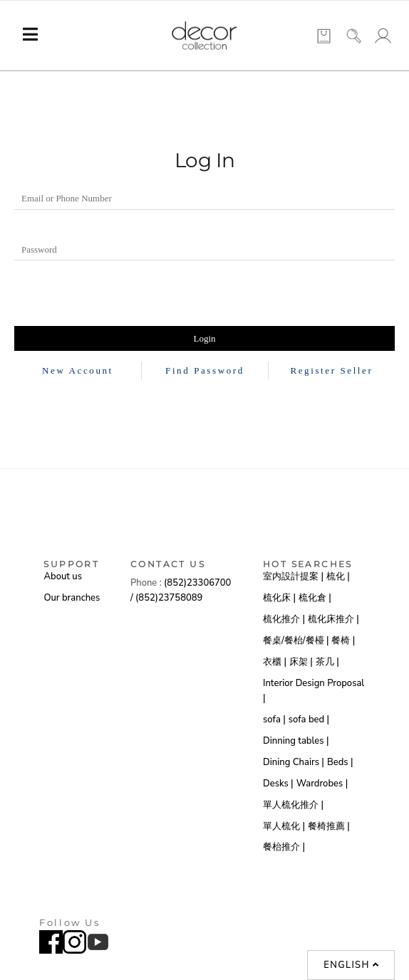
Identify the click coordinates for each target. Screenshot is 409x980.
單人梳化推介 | (293, 805)
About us (62, 576)
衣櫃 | (275, 662)
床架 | (301, 662)
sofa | (274, 720)
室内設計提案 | (293, 576)
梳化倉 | (315, 598)
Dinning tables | (296, 741)
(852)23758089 (170, 598)
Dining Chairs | (294, 762)
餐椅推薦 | (329, 826)
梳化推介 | (284, 619)
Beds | (340, 762)
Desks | (278, 784)
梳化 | (338, 576)
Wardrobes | (322, 784)
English (351, 965)
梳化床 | (279, 598)
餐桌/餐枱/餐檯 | (296, 641)
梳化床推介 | (333, 619)
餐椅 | (343, 641)
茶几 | (327, 662)
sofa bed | (309, 720)
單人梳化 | (284, 826)
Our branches (72, 598)
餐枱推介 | (284, 847)
